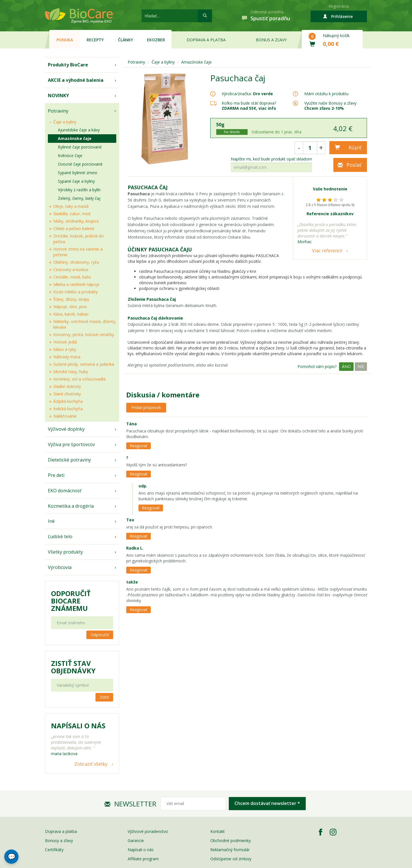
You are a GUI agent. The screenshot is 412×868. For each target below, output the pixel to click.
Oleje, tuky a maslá (71, 206)
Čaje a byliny (65, 122)
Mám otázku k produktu (326, 94)
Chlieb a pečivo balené (74, 228)
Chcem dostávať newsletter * (267, 803)
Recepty (95, 40)
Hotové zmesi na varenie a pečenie (78, 252)
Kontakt (218, 831)
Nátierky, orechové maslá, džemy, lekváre (85, 324)
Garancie (136, 840)
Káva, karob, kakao (71, 314)
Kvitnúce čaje (70, 155)
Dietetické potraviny (69, 460)
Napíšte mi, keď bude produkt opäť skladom (271, 159)
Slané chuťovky (67, 394)
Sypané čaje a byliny (76, 181)
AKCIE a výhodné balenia (76, 80)
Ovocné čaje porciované (80, 164)
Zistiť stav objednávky (73, 667)
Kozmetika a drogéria (71, 506)
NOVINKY (58, 95)
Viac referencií (327, 251)
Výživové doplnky (66, 429)
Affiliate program (143, 859)
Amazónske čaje (75, 138)
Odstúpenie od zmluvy (231, 859)
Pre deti (56, 475)
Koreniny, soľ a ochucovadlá (79, 379)
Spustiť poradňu (270, 18)
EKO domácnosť (65, 491)
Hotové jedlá (65, 342)
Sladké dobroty (67, 386)
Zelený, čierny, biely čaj (79, 198)
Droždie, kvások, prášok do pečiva (78, 239)
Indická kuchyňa (68, 409)
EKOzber (156, 40)
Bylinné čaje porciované (80, 147)
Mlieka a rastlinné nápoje (76, 284)
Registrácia (339, 6)
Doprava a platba (206, 40)
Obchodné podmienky (231, 840)
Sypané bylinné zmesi (77, 173)
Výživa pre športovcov (71, 444)
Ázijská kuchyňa (68, 401)
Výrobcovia (60, 567)
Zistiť (104, 697)
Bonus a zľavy (271, 40)
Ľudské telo (60, 536)
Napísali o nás (141, 850)
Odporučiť (100, 635)
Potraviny (58, 111)
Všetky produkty (65, 552)
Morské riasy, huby (71, 372)
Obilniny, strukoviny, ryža (76, 262)
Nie (361, 366)
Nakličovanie (65, 416)
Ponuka (65, 40)
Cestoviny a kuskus (71, 270)
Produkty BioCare (68, 65)
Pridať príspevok (146, 407)
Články (126, 40)
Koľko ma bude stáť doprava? (249, 103)
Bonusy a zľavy (59, 840)
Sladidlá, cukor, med (72, 214)
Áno (346, 366)
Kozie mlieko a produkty (76, 292)
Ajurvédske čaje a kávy (79, 130)
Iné (51, 521)
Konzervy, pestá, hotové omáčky (84, 335)
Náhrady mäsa (67, 357)
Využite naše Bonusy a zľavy (330, 106)
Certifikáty (54, 850)
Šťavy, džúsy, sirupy (71, 299)
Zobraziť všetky (91, 764)
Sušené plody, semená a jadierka (84, 364)
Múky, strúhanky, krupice (76, 221)
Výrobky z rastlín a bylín (79, 190)
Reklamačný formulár (230, 850)
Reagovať (138, 446)
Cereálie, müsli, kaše (72, 277)
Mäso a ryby (65, 349)
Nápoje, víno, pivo (70, 307)
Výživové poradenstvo (148, 831)
